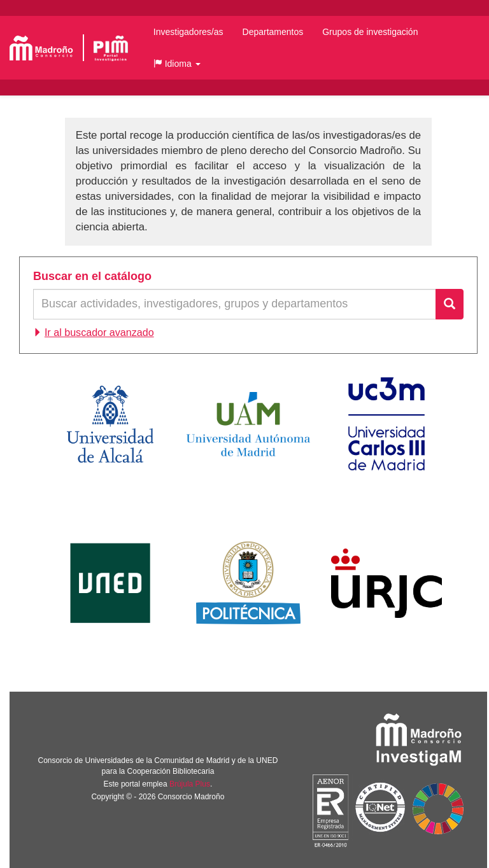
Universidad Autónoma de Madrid (248, 424)
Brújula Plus (190, 784)
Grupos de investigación (370, 32)
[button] (177, 64)
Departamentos (273, 32)
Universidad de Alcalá (110, 424)
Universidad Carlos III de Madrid (386, 424)
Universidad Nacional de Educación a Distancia (110, 583)
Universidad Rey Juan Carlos (386, 583)
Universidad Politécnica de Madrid (249, 583)
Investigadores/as (188, 32)
